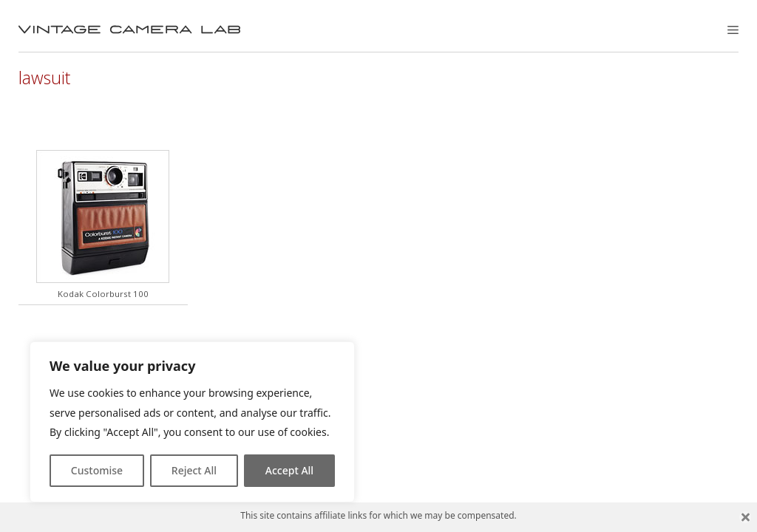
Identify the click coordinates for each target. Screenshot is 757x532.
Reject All (194, 470)
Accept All (289, 470)
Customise (97, 470)
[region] (192, 422)
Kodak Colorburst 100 (103, 294)
